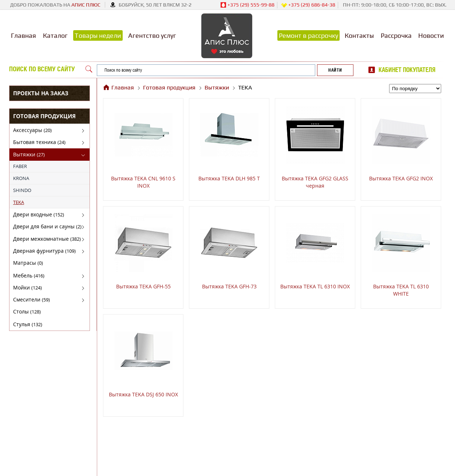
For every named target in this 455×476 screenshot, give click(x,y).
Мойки (27, 287)
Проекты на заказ (41, 93)
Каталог (55, 35)
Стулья (28, 324)
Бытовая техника (39, 142)
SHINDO (22, 190)
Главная (23, 35)
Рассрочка (396, 35)
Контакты (359, 35)
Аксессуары (32, 130)
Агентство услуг (152, 35)
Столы (27, 311)
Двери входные (39, 214)
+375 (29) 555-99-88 (247, 5)
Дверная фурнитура (44, 251)
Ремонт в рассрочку (308, 35)
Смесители (31, 299)
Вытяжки (29, 154)
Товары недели (98, 35)
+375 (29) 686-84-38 (308, 5)
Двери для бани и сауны (47, 226)
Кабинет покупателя (407, 70)
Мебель (29, 275)
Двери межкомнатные (47, 239)
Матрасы (28, 263)
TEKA (19, 202)
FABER (20, 166)
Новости (431, 35)
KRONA (21, 178)
